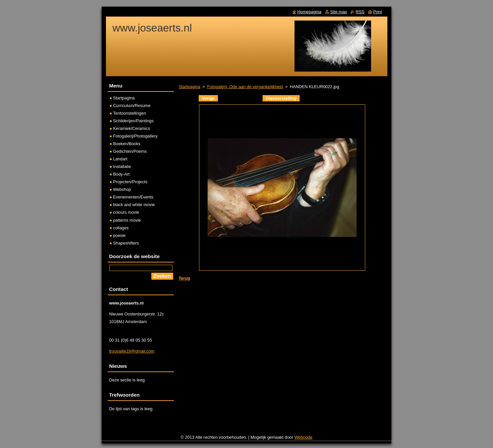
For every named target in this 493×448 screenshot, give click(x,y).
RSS (360, 12)
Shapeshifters (126, 243)
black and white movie (134, 205)
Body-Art (122, 174)
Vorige (208, 98)
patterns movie (127, 220)
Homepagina (309, 12)
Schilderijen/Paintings (133, 121)
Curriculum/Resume (132, 106)
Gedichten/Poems (130, 151)
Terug (185, 278)
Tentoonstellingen (130, 113)
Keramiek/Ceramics (132, 128)
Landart (120, 159)
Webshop (122, 189)
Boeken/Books (127, 144)
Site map (339, 12)
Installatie (122, 167)
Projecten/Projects (130, 182)
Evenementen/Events (133, 197)
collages (121, 228)
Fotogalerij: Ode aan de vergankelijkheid (245, 87)
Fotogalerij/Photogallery (135, 136)
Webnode (303, 437)
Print (377, 12)
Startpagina (190, 87)
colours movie (126, 212)
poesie (120, 235)
